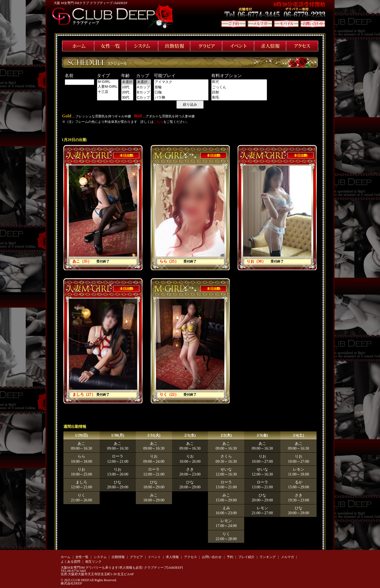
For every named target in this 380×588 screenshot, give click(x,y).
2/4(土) (298, 435)
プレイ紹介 (246, 557)
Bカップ (144, 92)
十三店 (108, 92)
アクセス (191, 557)
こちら (158, 122)
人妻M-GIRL (108, 87)
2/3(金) (262, 435)
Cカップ (144, 98)
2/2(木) (226, 435)
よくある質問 (71, 562)
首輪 (181, 87)
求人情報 (172, 557)
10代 (127, 87)
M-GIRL (108, 82)
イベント (154, 557)
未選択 (127, 82)
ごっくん (239, 87)
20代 (127, 92)
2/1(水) (190, 435)
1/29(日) (81, 435)
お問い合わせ (212, 557)
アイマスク (181, 82)
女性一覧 (82, 557)
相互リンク (93, 562)
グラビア (136, 557)
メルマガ (287, 557)
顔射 (239, 92)
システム (100, 557)
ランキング (268, 557)
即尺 (239, 82)
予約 (230, 557)
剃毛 (239, 98)
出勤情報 (118, 557)
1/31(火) (154, 435)
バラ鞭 (181, 98)
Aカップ (144, 87)
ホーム (66, 557)
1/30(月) (118, 435)
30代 (127, 98)
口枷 (181, 92)
